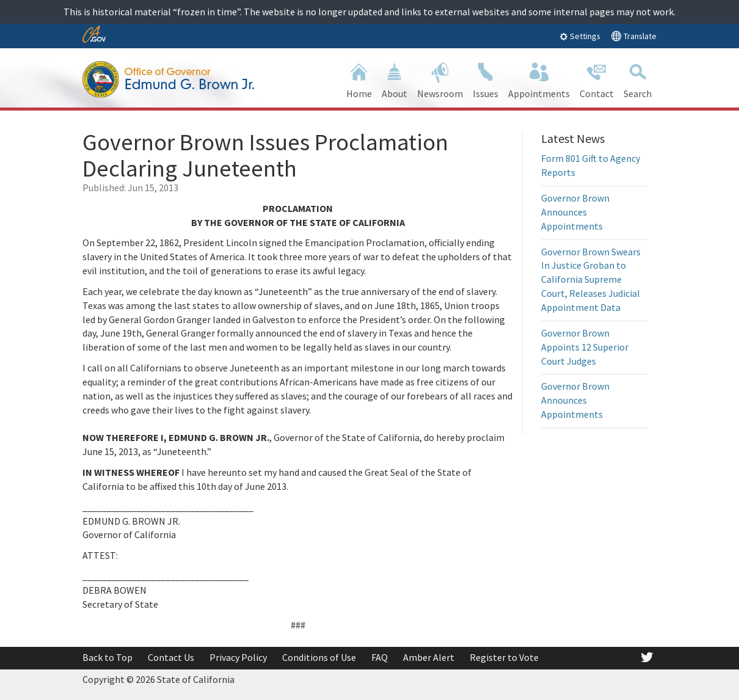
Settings (580, 36)
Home (359, 79)
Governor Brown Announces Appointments (575, 212)
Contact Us (171, 657)
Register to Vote (504, 657)
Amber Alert (429, 657)
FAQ (380, 657)
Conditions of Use (319, 657)
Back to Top (107, 657)
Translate (634, 36)
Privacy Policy (238, 657)
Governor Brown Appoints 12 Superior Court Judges (585, 347)
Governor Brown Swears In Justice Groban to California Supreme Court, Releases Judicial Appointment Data (591, 279)
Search (638, 79)
